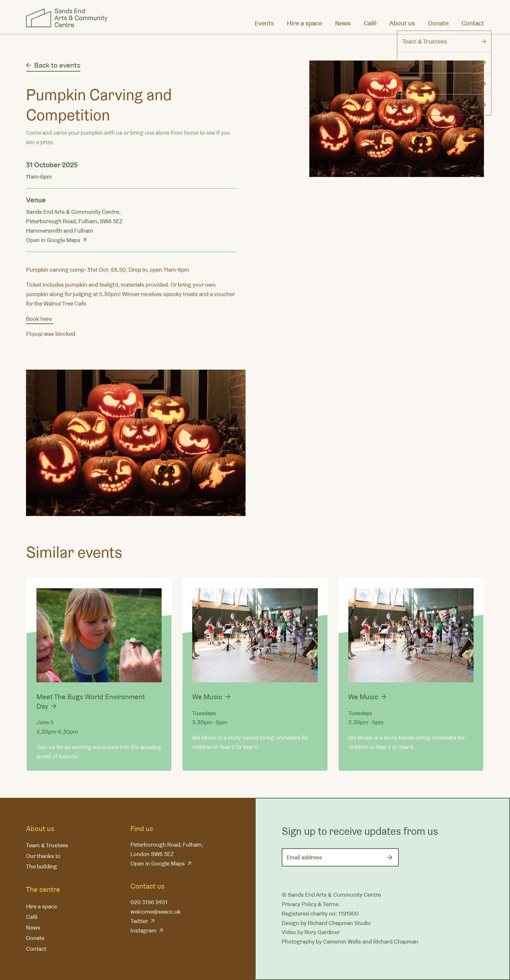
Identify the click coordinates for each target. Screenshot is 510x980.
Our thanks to (43, 856)
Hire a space (304, 23)
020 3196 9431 (149, 902)
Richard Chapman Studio (339, 923)
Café (370, 23)
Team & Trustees (47, 845)
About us (402, 23)
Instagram (143, 930)
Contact (473, 23)
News (343, 23)
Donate (438, 23)
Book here (40, 319)
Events (264, 23)
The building (41, 866)
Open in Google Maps (53, 240)
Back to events (57, 65)
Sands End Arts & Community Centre (67, 18)
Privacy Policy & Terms (310, 904)
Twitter (139, 921)
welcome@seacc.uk (155, 912)
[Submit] (390, 857)
